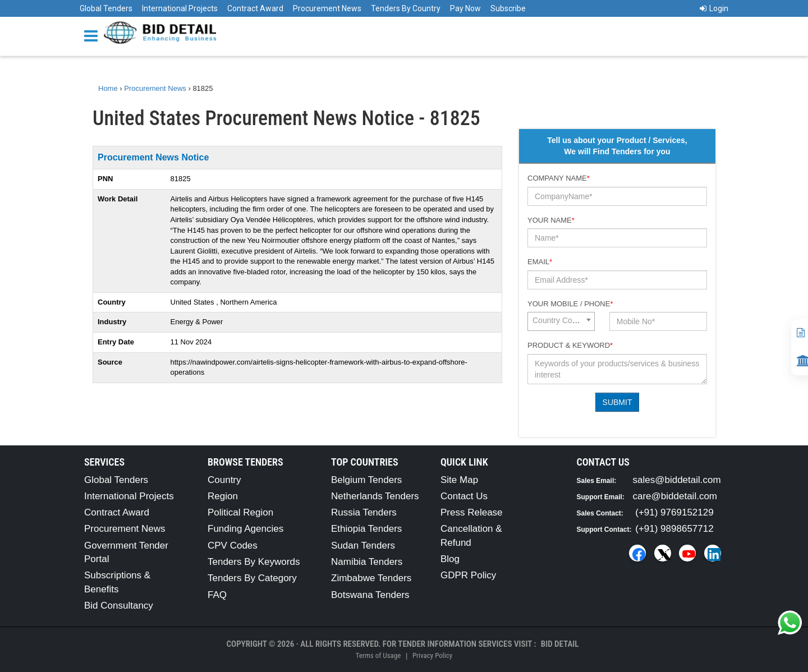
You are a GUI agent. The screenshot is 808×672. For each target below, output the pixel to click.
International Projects (180, 8)
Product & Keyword (570, 345)
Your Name (551, 220)
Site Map (459, 480)
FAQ (217, 595)
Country (224, 480)
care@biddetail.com (675, 496)
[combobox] (561, 321)
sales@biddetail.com (677, 480)
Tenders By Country (406, 8)
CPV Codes (233, 546)
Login (714, 8)
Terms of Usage (378, 655)
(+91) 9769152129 (674, 512)
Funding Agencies (245, 529)
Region (223, 496)
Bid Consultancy (119, 606)
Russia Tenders (364, 512)
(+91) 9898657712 (674, 529)
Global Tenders (106, 8)
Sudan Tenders (363, 546)
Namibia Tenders (367, 562)
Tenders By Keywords (254, 562)
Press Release (472, 512)
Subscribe (508, 8)
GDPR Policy (468, 575)
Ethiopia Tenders (366, 529)
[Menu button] (94, 35)
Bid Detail (560, 644)
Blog (450, 559)
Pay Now (465, 8)
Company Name (559, 178)
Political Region (240, 512)
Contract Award (255, 8)
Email (540, 262)
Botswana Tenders (370, 595)
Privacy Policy (432, 655)
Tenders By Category (252, 578)
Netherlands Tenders (375, 496)
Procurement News (327, 8)
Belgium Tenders (366, 480)
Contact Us (464, 496)
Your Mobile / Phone (570, 304)
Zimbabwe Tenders (371, 578)
